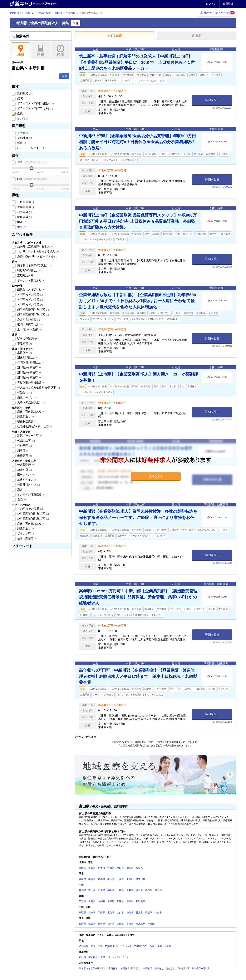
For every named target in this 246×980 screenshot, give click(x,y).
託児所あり (26, 416)
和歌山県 (140, 901)
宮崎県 (130, 924)
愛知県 (158, 890)
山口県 (120, 913)
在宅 (22, 500)
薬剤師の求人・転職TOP (22, 13)
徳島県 (130, 913)
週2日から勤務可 (29, 372)
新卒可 (23, 451)
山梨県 (120, 890)
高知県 (158, 913)
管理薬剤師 (26, 207)
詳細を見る (212, 100)
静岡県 (149, 890)
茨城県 (82, 879)
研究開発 (24, 212)
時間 (60, 51)
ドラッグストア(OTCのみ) (35, 108)
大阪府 (111, 901)
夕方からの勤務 (28, 319)
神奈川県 (140, 879)
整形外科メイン (28, 485)
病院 (22, 98)
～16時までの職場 (30, 294)
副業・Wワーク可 (30, 436)
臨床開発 (24, 217)
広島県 (111, 913)
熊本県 (111, 924)
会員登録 (228, 4)
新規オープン (27, 397)
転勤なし (24, 392)
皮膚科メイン (27, 480)
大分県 (120, 924)
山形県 (130, 868)
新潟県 (82, 890)
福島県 (139, 868)
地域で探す (45, 13)
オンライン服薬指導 (31, 495)
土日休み (24, 352)
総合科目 (24, 470)
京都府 (101, 901)
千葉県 (120, 879)
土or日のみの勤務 (29, 329)
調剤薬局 (25, 93)
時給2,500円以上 (29, 270)
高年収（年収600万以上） (34, 265)
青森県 (92, 868)
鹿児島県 (140, 924)
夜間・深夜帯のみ (30, 324)
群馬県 (101, 879)
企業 (22, 113)
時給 (33, 179)
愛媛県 (149, 913)
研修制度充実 (27, 421)
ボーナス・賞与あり (31, 280)
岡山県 (101, 913)
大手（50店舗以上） (31, 402)
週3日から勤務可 (29, 377)
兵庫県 (120, 901)
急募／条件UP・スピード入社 (37, 256)
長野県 (130, 890)
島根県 (92, 913)
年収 (33, 162)
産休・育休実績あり (31, 411)
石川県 (101, 890)
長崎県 (101, 924)
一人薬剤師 (26, 465)
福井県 (111, 890)
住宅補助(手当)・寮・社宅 (34, 426)
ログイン (211, 4)
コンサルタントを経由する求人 (38, 251)
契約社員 (24, 138)
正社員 (23, 133)
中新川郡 (71, 13)
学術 (22, 222)
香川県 (139, 913)
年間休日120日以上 (30, 362)
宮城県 (111, 868)
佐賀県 (92, 924)
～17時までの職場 (30, 299)
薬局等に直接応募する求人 (35, 246)
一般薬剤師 (26, 202)
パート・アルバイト (31, 148)
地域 (21, 51)
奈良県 (130, 901)
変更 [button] (64, 76)
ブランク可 (26, 534)
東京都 (130, 879)
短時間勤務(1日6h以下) (33, 314)
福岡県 (82, 924)
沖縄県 (151, 924)
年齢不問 (24, 446)
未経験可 (24, 456)
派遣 (22, 143)
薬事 (22, 227)
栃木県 (92, 879)
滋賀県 (92, 901)
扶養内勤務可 (27, 539)
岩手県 (101, 868)
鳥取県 (82, 913)
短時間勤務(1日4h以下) (33, 309)
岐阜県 (139, 890)
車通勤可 (24, 343)
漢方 (22, 490)
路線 (41, 51)
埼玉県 (111, 879)
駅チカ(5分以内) (29, 338)
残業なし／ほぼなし (31, 289)
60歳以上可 (26, 441)
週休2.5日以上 (27, 357)
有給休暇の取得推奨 (31, 382)
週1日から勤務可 (29, 367)
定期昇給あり (27, 275)
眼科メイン (26, 475)
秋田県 (120, 868)
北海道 (82, 868)
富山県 (58, 13)
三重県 (82, 901)
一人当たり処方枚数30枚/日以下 (38, 387)
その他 (23, 118)
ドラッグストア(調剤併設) (35, 103)
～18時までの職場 (30, 304)
